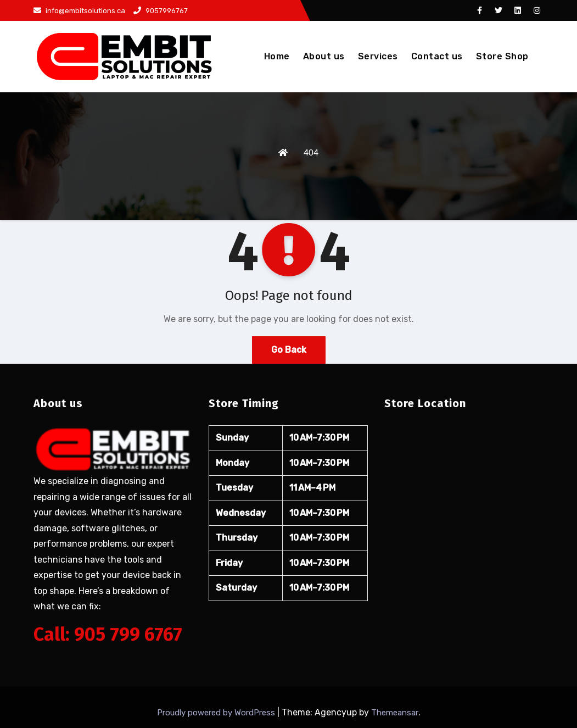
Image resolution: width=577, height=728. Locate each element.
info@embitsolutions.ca (79, 11)
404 (311, 153)
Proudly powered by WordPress (217, 713)
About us (324, 56)
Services (378, 56)
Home (277, 56)
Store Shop (502, 56)
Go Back (289, 350)
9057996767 (161, 11)
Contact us (437, 56)
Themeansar (395, 713)
